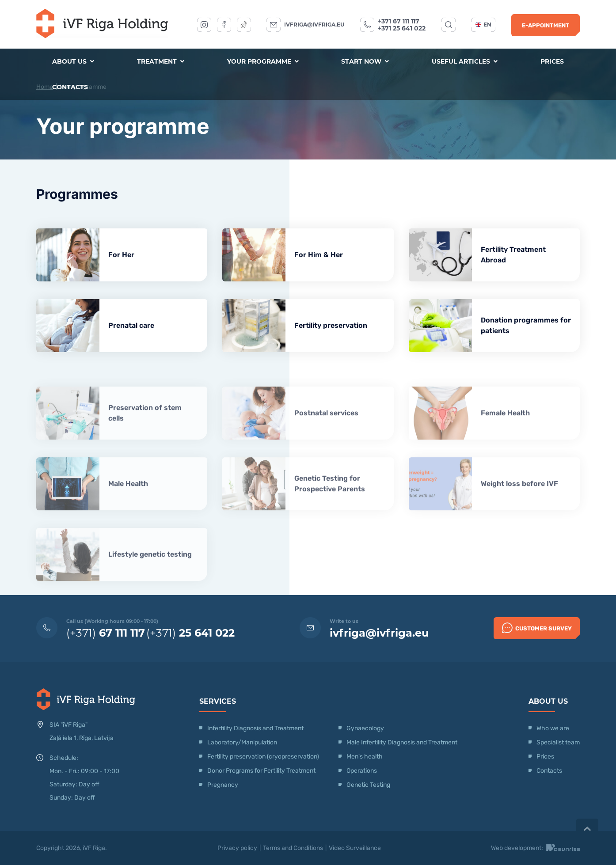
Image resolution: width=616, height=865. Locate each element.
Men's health (365, 757)
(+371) (106, 633)
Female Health (505, 438)
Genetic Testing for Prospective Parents (330, 508)
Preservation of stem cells (145, 438)
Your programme (263, 61)
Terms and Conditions (293, 848)
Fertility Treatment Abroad (513, 255)
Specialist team (558, 742)
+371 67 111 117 (399, 21)
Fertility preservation (331, 325)
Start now (365, 61)
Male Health (128, 508)
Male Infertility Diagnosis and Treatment (402, 742)
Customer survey (537, 628)
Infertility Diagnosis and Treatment (255, 728)
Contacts (70, 87)
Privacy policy (237, 848)
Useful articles (465, 61)
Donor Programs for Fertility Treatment (261, 771)
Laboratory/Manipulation (242, 742)
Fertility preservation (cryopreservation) (263, 757)
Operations (362, 771)
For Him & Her (319, 255)
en (483, 25)
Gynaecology (366, 728)
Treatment (161, 61)
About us (73, 61)
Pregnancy (223, 785)
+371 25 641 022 (402, 28)
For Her (121, 255)
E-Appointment (546, 25)
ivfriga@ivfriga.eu (314, 25)
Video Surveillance (355, 848)
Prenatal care (131, 325)
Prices (552, 61)
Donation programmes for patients (526, 325)
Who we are (553, 728)
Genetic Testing (368, 785)
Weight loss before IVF (519, 508)
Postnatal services (326, 438)
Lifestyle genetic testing (150, 579)
